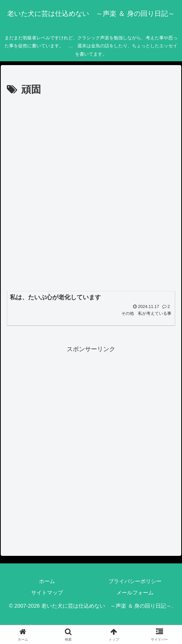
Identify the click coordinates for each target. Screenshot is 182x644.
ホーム (47, 581)
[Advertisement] (91, 193)
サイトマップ (47, 593)
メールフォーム (135, 593)
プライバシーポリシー (135, 581)
